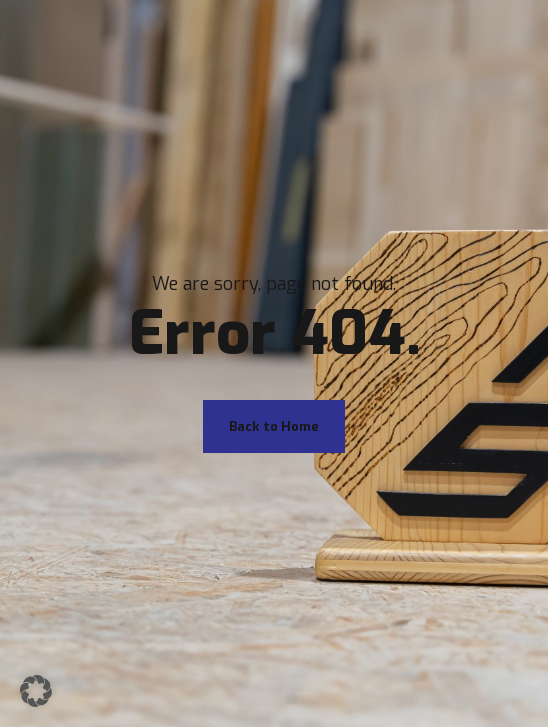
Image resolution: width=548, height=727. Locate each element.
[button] (36, 691)
